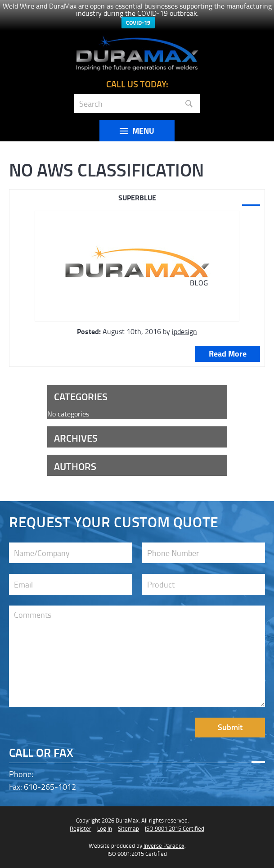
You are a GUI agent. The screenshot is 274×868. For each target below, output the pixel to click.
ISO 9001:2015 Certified (175, 828)
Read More (228, 353)
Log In (105, 828)
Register (81, 828)
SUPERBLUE (137, 197)
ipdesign (184, 331)
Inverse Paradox (164, 845)
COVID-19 (138, 23)
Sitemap (128, 828)
